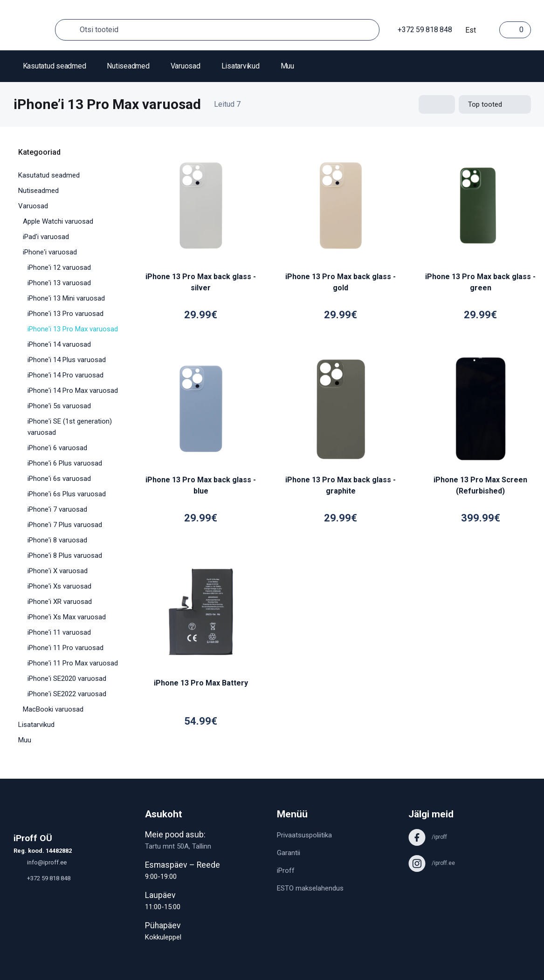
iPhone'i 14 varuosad (59, 344)
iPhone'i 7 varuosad (57, 509)
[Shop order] (495, 104)
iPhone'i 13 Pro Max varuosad (73, 329)
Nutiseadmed (128, 66)
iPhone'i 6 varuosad (57, 448)
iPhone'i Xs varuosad (59, 586)
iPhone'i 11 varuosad (59, 632)
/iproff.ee (432, 863)
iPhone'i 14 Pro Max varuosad (73, 391)
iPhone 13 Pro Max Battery (201, 683)
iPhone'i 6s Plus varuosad (67, 494)
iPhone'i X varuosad (58, 571)
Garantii (289, 853)
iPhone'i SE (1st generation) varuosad (70, 427)
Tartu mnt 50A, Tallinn (178, 846)
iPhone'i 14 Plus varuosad (67, 360)
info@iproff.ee (40, 862)
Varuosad (186, 66)
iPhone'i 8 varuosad (57, 540)
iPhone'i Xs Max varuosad (67, 617)
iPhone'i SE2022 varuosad (67, 694)
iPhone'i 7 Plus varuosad (65, 525)
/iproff (428, 837)
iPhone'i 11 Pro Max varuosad (73, 663)
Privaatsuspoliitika (304, 835)
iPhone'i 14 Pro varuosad (65, 375)
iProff (286, 870)
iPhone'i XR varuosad (60, 602)
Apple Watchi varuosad (58, 221)
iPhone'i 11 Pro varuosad (65, 648)
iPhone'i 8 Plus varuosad (65, 555)
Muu (287, 66)
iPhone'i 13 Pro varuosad (65, 314)
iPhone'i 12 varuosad (59, 267)
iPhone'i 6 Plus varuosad (65, 463)
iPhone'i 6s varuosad (59, 479)
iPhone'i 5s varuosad (59, 406)
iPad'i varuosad (46, 237)
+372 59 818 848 (420, 30)
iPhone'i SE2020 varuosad (67, 678)
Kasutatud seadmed (55, 66)
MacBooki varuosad (53, 709)
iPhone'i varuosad (50, 252)
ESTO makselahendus (310, 888)
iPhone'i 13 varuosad (59, 283)
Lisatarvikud (241, 66)
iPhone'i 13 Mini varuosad (66, 298)
